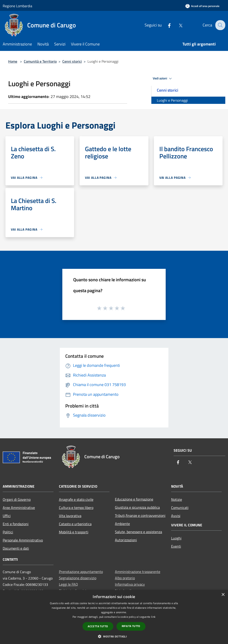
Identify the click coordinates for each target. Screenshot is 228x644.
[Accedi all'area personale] (202, 6)
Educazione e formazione (134, 499)
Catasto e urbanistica (75, 524)
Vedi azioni (163, 79)
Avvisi (176, 516)
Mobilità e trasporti (74, 532)
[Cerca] (220, 25)
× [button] (223, 595)
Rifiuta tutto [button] (131, 626)
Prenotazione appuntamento (81, 572)
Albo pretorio (125, 578)
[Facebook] (166, 25)
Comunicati (180, 508)
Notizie (177, 499)
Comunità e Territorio (40, 61)
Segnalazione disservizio (78, 578)
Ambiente (122, 524)
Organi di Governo (17, 499)
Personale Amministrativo (23, 540)
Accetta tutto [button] (98, 626)
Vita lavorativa (70, 516)
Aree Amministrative (19, 508)
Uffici (7, 516)
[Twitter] (177, 25)
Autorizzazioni (126, 540)
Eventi (176, 546)
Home (13, 61)
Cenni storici (72, 61)
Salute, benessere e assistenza (138, 532)
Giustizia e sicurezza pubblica (137, 507)
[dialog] (114, 617)
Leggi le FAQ (68, 584)
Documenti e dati (16, 548)
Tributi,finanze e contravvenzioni (140, 515)
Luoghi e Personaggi (172, 100)
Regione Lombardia (17, 6)
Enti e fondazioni (16, 524)
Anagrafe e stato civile (76, 499)
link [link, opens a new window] (153, 617)
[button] (114, 636)
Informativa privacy (130, 584)
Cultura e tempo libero (76, 508)
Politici (8, 532)
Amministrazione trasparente (138, 572)
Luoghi (176, 538)
